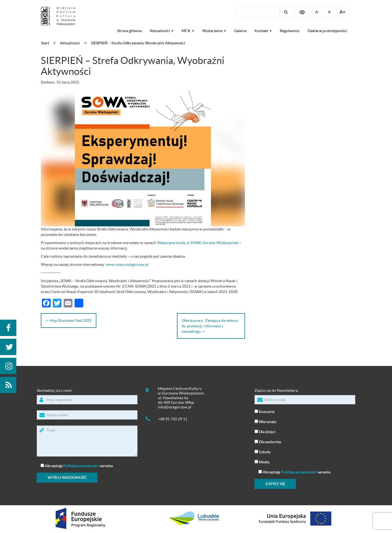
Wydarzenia (214, 31)
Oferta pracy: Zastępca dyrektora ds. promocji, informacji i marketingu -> (210, 326)
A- (317, 12)
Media (262, 462)
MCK (188, 31)
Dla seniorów (268, 441)
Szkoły (263, 452)
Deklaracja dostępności (327, 31)
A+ (342, 12)
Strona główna (129, 31)
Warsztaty (265, 421)
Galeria (240, 31)
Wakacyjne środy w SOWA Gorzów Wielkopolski (198, 243)
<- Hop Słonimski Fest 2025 (69, 321)
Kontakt (263, 31)
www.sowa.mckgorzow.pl (127, 264)
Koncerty (265, 411)
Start (45, 43)
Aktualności (162, 31)
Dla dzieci (265, 431)
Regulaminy (290, 31)
